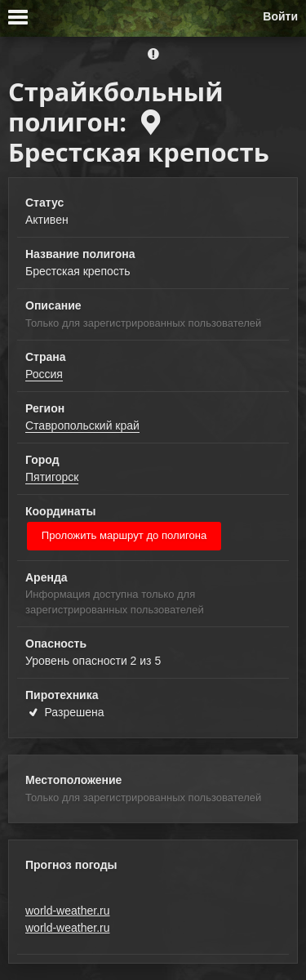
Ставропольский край (82, 425)
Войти (280, 16)
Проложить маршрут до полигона (124, 535)
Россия (44, 374)
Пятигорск (52, 477)
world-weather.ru (68, 911)
